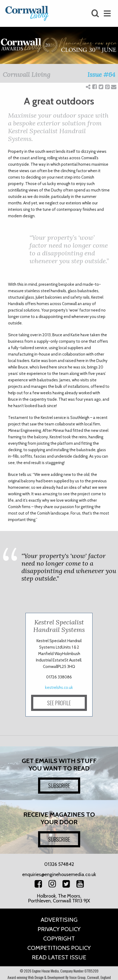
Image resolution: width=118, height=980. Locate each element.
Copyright (59, 939)
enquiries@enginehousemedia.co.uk (59, 874)
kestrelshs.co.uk (59, 688)
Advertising (59, 920)
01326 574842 (59, 864)
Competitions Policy (59, 948)
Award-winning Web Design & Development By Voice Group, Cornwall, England (59, 977)
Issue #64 (101, 75)
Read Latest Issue (59, 957)
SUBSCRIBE (59, 786)
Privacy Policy (59, 929)
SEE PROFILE (59, 703)
